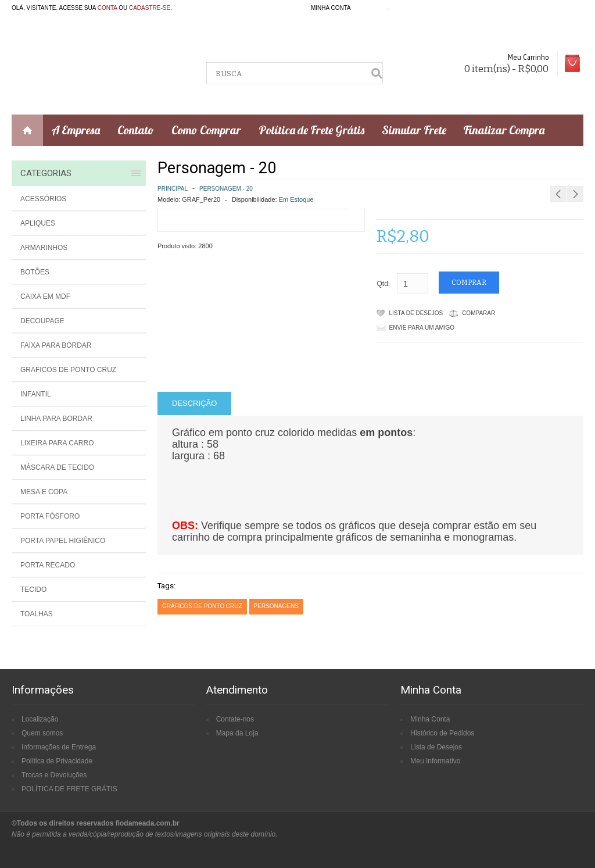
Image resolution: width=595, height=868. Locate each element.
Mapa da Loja (237, 733)
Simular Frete (414, 130)
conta (107, 8)
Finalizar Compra (504, 130)
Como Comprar (206, 130)
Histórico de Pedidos (442, 733)
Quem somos (42, 733)
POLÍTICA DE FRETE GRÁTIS (69, 789)
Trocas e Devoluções (54, 775)
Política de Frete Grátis (311, 130)
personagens (276, 606)
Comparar (478, 313)
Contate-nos (235, 719)
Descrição (194, 403)
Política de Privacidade (57, 761)
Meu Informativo (435, 761)
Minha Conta (430, 719)
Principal (173, 189)
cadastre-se (150, 8)
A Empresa (76, 130)
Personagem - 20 (226, 189)
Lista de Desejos (416, 313)
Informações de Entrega (59, 747)
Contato (136, 130)
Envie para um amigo (422, 328)
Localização (40, 719)
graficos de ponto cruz (202, 606)
